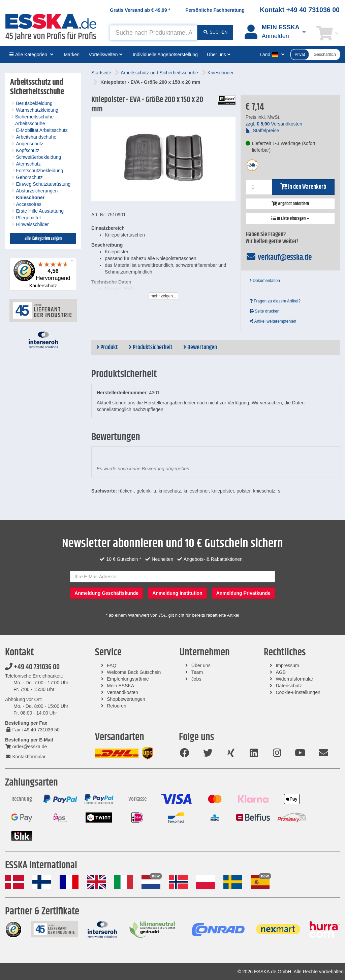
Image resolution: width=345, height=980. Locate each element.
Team (197, 672)
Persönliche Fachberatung (215, 10)
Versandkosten (122, 692)
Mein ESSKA (120, 686)
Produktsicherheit (151, 348)
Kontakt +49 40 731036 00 (300, 10)
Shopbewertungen (126, 699)
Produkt (107, 348)
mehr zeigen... (163, 296)
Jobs (196, 679)
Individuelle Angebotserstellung (165, 55)
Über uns (201, 665)
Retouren (117, 706)
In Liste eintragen (290, 219)
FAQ (112, 665)
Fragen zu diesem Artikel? (275, 301)
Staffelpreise (262, 131)
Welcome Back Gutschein (134, 672)
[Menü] (73, 262)
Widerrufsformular (294, 679)
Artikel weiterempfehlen (273, 321)
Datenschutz (289, 686)
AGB (281, 672)
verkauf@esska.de (279, 257)
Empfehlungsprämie (128, 679)
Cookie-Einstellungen (298, 692)
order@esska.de (26, 747)
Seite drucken (265, 311)
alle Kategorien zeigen (43, 239)
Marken (72, 55)
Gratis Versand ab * (140, 10)
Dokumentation (265, 281)
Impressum (287, 665)
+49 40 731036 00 (32, 667)
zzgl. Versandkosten (274, 124)
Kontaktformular (25, 757)
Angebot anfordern (290, 204)
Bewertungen (200, 348)
